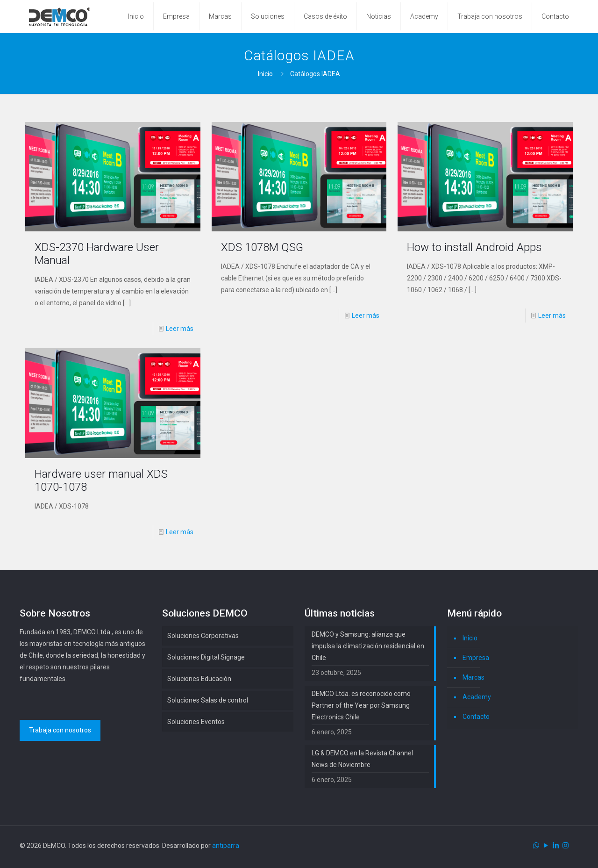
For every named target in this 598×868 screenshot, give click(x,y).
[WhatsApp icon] (536, 846)
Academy (477, 697)
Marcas (473, 677)
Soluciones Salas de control (208, 700)
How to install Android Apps (474, 247)
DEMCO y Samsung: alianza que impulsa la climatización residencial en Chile (368, 646)
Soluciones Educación (199, 679)
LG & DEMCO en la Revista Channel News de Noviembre (362, 759)
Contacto (476, 717)
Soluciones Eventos (196, 722)
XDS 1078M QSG (262, 247)
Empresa (476, 658)
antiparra (226, 846)
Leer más (180, 329)
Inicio (265, 74)
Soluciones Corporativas (203, 636)
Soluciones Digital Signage (206, 657)
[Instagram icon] (566, 846)
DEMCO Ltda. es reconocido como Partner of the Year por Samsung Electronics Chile (361, 705)
